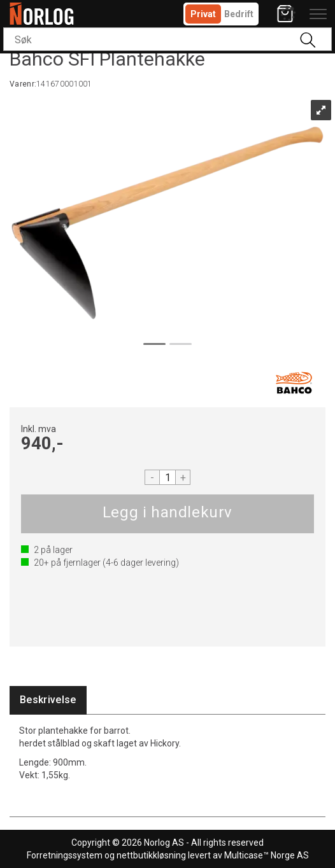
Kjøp (167, 514)
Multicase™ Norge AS (267, 855)
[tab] (48, 700)
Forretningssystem (65, 855)
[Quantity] (167, 477)
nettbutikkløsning (151, 855)
